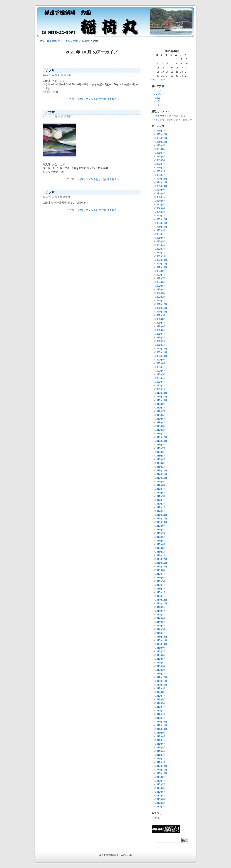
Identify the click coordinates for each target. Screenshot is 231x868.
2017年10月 (161, 478)
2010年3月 (161, 799)
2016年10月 (161, 522)
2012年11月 (161, 681)
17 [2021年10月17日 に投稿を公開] (186, 68)
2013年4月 (161, 663)
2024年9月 (161, 190)
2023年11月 (161, 223)
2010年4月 (161, 796)
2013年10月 (161, 644)
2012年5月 (161, 703)
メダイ (159, 91)
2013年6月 (161, 655)
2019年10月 (161, 400)
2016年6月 (161, 537)
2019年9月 (161, 404)
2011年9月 (161, 733)
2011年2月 (161, 759)
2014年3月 (161, 629)
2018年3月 (161, 463)
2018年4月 (161, 459)
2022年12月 (161, 260)
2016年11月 (161, 519)
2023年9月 (161, 230)
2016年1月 (161, 555)
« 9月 (154, 80)
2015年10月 (161, 567)
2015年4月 (161, 585)
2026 (158, 98)
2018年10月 (161, 441)
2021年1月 (161, 345)
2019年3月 (161, 426)
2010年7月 (161, 784)
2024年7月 (161, 197)
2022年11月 (161, 264)
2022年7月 (161, 278)
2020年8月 (161, 363)
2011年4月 (161, 751)
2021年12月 (161, 304)
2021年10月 (161, 312)
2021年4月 (161, 334)
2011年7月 (161, 740)
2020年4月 (161, 378)
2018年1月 (161, 467)
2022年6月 (161, 282)
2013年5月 (161, 659)
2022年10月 (161, 267)
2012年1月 (161, 718)
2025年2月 (161, 171)
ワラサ (50, 70)
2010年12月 (161, 766)
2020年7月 (161, 367)
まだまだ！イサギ (164, 120)
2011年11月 (161, 725)
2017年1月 (161, 511)
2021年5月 (161, 330)
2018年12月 (161, 437)
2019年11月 (161, 397)
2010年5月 (161, 792)
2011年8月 (161, 736)
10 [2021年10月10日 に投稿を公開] (186, 64)
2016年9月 (161, 526)
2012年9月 (161, 688)
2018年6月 (161, 452)
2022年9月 (161, 271)
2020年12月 (161, 349)
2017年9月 (161, 482)
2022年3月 (161, 293)
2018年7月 (161, 448)
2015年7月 (161, 574)
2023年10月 (161, 227)
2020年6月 (161, 371)
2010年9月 (161, 777)
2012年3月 (161, 711)
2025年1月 (161, 175)
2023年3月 (161, 249)
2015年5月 (161, 581)
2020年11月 (161, 352)
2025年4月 (161, 164)
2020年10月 (161, 356)
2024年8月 (161, 193)
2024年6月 (161, 201)
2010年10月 (161, 773)
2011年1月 (161, 762)
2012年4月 (161, 707)
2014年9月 (161, 607)
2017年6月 (161, 493)
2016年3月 (161, 548)
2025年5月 (161, 160)
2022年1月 (161, 301)
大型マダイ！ (162, 116)
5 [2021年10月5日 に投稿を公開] (162, 64)
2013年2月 (161, 670)
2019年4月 (161, 422)
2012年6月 (161, 700)
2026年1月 (161, 131)
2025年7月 (161, 153)
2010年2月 (161, 803)
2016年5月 (161, 541)
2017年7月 (161, 489)
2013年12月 (161, 637)
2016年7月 (161, 533)
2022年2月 (161, 297)
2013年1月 (161, 674)
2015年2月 (161, 592)
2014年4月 (161, 626)
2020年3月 (161, 382)
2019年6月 (161, 415)
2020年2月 (161, 386)
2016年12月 (161, 515)
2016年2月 (161, 552)
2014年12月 (161, 600)
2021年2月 (161, 341)
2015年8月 (161, 570)
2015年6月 (161, 578)
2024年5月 (161, 205)
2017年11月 (161, 474)
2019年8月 (161, 408)
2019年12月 (161, 393)
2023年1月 (161, 256)
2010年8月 (161, 781)
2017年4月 (161, 500)
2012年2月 (161, 714)
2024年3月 (161, 212)
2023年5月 (161, 241)
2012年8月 (161, 692)
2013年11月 (161, 640)
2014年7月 (161, 615)
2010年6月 (161, 788)
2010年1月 (161, 807)
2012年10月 (161, 685)
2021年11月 (161, 308)
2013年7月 (161, 651)
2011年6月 (161, 744)
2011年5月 (161, 748)
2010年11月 (161, 770)
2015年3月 (161, 589)
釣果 (81, 99)
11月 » (162, 80)
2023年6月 (161, 238)
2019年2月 (161, 430)
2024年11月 (161, 182)
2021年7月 (161, 323)
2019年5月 (161, 419)
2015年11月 (161, 563)
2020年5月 (161, 374)
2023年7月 (161, 234)
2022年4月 (161, 290)
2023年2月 (161, 253)
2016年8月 (161, 530)
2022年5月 (161, 286)
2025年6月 (161, 157)
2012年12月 (161, 677)
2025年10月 (161, 142)
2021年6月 (161, 326)
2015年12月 (161, 559)
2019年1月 (161, 434)
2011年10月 (161, 729)
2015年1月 (161, 596)
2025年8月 (161, 149)
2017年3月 (161, 504)
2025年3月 (161, 168)
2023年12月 (161, 219)
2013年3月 (161, 666)
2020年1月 (161, 389)
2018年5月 (161, 456)
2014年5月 (161, 622)
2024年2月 (161, 216)
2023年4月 (161, 245)
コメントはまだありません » (102, 99)
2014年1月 (161, 633)
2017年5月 (161, 496)
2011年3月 (161, 755)
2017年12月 (161, 471)
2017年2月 (161, 507)
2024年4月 (161, 208)
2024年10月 (161, 186)
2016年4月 (161, 544)
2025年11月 (161, 138)
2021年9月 (161, 315)
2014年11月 (161, 603)
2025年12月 (161, 134)
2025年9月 (161, 145)
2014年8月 (161, 611)
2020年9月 (161, 360)
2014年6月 (161, 618)
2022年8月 (161, 275)
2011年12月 (161, 722)
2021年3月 (161, 338)
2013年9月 (161, 648)
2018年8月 (161, 445)
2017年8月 (161, 485)
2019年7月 (161, 411)
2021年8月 (161, 319)
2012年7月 (161, 696)
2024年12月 (161, 179)
